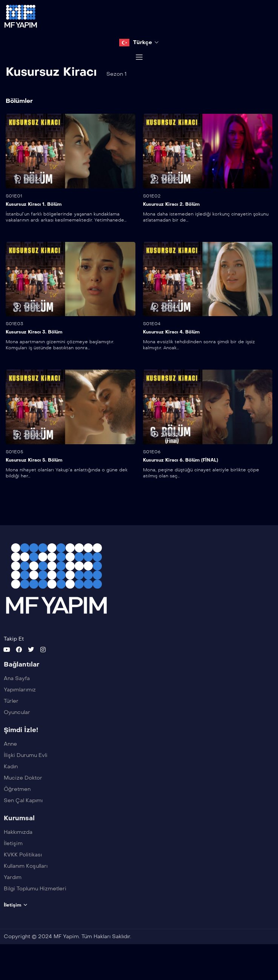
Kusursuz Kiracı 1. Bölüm (34, 223)
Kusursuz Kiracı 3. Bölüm (34, 351)
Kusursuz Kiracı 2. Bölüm (171, 223)
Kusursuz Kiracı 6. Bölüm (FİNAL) (180, 479)
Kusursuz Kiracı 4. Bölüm (171, 351)
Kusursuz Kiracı (51, 91)
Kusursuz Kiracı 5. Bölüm (34, 479)
